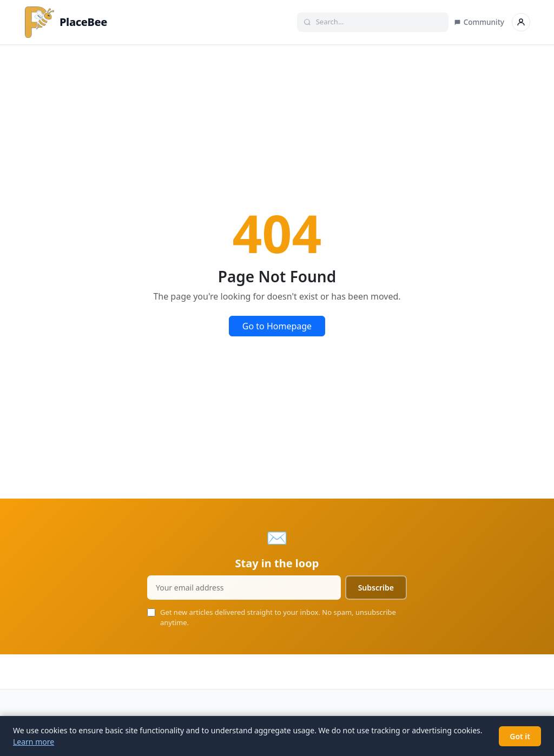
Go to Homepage (277, 326)
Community (479, 22)
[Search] (378, 22)
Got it (520, 736)
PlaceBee (65, 22)
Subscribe (376, 588)
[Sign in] (521, 22)
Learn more (34, 742)
